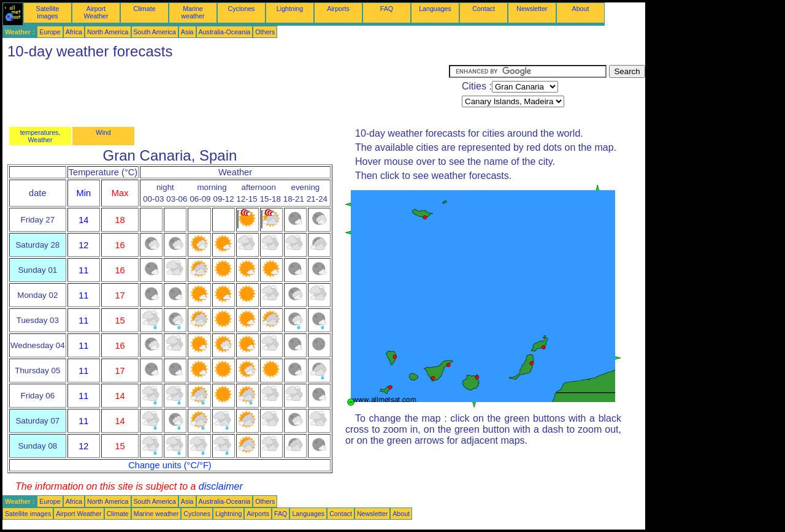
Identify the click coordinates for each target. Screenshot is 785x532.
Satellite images (48, 12)
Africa (74, 32)
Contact (484, 9)
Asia (187, 32)
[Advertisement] (226, 93)
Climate (144, 9)
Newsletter (532, 9)
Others (265, 32)
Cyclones (242, 9)
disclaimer (221, 486)
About (581, 9)
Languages (435, 9)
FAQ (387, 9)
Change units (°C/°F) (170, 465)
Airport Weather (96, 12)
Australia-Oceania (225, 32)
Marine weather (193, 12)
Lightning (290, 9)
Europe (50, 32)
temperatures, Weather (40, 136)
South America (155, 32)
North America (108, 32)
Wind (103, 132)
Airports (338, 9)
